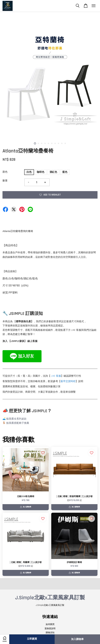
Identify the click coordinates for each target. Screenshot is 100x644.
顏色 (5, 172)
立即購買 (32, 639)
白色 (29, 172)
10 (65, 143)
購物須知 (50, 633)
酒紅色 (53, 172)
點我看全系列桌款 (16, 419)
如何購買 (50, 624)
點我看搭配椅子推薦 (18, 423)
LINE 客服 (56, 376)
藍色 (65, 172)
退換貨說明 (50, 629)
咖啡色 (41, 172)
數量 (5, 181)
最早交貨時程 (68, 381)
